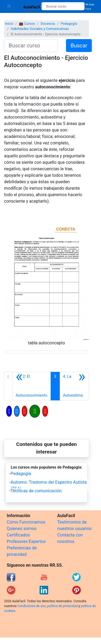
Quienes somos (22, 529)
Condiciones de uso (32, 606)
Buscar (79, 46)
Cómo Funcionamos (26, 522)
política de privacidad (62, 606)
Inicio (9, 24)
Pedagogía (69, 24)
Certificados (18, 535)
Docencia (48, 24)
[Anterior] (31, 386)
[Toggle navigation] (9, 6)
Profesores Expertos (26, 541)
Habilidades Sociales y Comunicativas (40, 29)
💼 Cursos (27, 24)
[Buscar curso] (63, 6)
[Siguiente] (74, 386)
